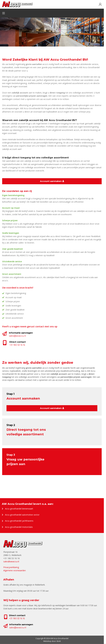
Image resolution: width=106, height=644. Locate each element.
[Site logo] (17, 4)
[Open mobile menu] (4, 13)
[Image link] (23, 544)
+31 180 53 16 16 (17, 618)
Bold (59, 641)
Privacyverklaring (11, 567)
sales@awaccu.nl (18, 628)
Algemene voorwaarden (15, 570)
